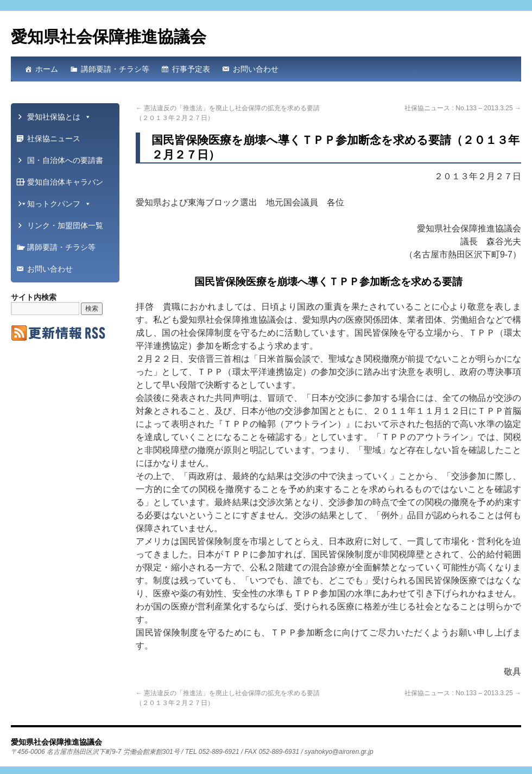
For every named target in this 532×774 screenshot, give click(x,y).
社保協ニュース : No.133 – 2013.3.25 (463, 108)
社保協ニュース (54, 139)
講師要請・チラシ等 (115, 69)
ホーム (47, 69)
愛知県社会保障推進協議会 (109, 37)
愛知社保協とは (59, 117)
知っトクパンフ (59, 204)
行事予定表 (191, 69)
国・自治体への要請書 (61, 163)
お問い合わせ (256, 69)
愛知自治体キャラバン (61, 185)
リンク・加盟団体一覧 (61, 229)
